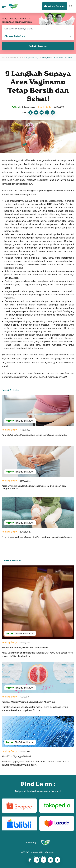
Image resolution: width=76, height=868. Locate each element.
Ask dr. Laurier (38, 46)
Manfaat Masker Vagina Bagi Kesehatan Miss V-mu (28, 702)
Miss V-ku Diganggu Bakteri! (17, 756)
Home (4, 57)
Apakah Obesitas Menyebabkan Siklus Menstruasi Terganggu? (34, 435)
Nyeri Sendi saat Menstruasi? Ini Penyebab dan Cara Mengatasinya (37, 537)
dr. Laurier (55, 6)
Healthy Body (15, 57)
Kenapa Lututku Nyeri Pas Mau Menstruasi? (25, 648)
